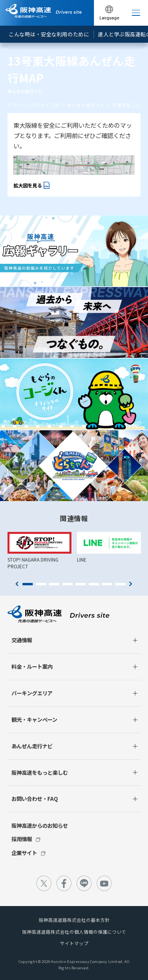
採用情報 (22, 839)
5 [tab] (81, 584)
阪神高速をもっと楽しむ (40, 772)
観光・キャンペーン (34, 719)
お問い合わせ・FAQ (35, 798)
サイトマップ (74, 943)
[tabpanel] (39, 551)
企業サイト (24, 853)
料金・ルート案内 (32, 666)
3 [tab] (54, 584)
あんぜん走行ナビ (86, 105)
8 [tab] (120, 584)
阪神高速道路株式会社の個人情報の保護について (74, 932)
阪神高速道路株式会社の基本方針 (74, 920)
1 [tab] (28, 584)
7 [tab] (107, 584)
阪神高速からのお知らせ (40, 825)
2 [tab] (41, 584)
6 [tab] (94, 584)
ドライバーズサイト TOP (34, 105)
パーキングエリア (32, 693)
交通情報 (22, 640)
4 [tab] (67, 584)
